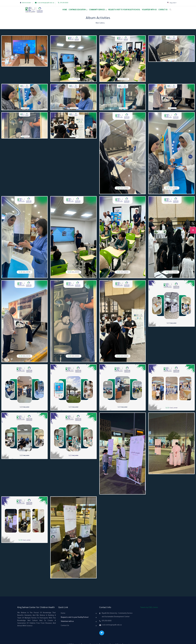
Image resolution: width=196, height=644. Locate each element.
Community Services (97, 10)
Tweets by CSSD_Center (149, 608)
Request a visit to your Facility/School (124, 10)
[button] (172, 3)
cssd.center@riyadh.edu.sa (45, 3)
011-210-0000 (63, 3)
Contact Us (163, 10)
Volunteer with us (149, 10)
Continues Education (77, 10)
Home (65, 10)
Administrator (26, 3)
